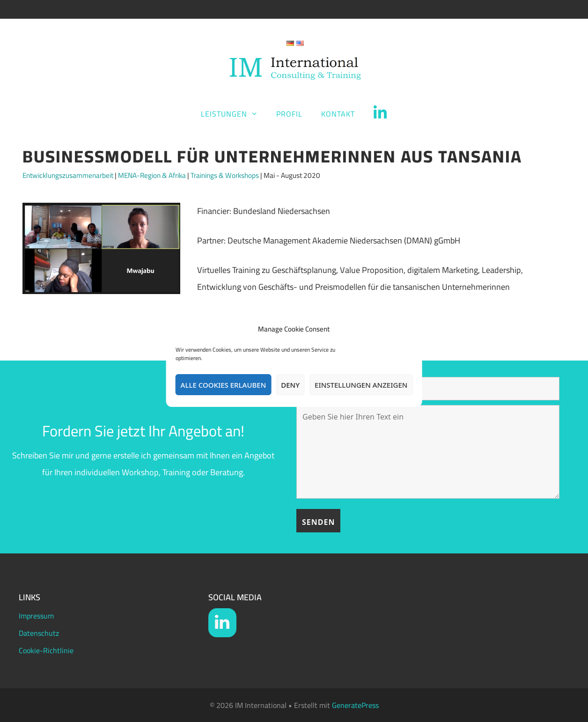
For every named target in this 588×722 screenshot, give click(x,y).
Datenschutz (39, 633)
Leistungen (234, 114)
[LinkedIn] (222, 623)
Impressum (36, 616)
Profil (289, 114)
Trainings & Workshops (225, 175)
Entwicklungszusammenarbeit (68, 175)
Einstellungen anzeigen (361, 385)
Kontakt (338, 114)
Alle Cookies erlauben (224, 385)
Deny (290, 385)
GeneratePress (355, 705)
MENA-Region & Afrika (152, 175)
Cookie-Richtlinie (46, 650)
